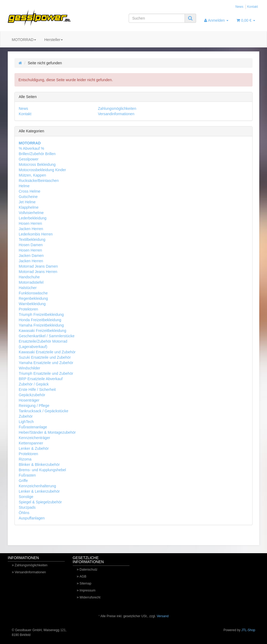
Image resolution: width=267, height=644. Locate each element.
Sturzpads (27, 507)
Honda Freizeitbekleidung (40, 320)
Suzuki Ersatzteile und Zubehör (45, 357)
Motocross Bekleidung (37, 164)
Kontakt (253, 7)
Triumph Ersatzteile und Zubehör (46, 373)
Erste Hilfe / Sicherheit (37, 390)
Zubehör (26, 416)
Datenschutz (88, 570)
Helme (24, 186)
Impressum (87, 590)
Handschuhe (29, 277)
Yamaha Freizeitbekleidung (41, 325)
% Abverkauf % (31, 148)
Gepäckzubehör (32, 395)
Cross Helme (30, 191)
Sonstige (26, 497)
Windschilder (29, 368)
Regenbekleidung (33, 298)
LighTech (26, 422)
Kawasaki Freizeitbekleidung (42, 331)
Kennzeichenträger (35, 438)
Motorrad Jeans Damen (38, 266)
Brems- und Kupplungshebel (42, 470)
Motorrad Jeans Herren (38, 272)
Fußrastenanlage (33, 427)
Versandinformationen (116, 114)
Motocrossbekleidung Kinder (42, 170)
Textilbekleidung (32, 239)
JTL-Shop (248, 630)
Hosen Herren (30, 223)
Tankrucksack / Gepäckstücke (43, 411)
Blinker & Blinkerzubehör (39, 465)
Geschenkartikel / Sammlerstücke (47, 336)
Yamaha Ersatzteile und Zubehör (46, 363)
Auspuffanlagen (32, 518)
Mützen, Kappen (32, 175)
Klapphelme (29, 207)
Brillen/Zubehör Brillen (37, 154)
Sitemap (85, 583)
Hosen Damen (31, 245)
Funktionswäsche (33, 293)
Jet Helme (27, 202)
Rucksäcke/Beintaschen (39, 181)
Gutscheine (28, 197)
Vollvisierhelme (31, 213)
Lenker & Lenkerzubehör (39, 491)
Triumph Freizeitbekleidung (41, 314)
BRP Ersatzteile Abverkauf (41, 379)
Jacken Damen (31, 256)
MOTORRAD (24, 40)
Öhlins (24, 513)
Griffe (23, 481)
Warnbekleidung (32, 304)
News (239, 7)
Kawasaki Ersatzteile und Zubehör (47, 352)
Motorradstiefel (31, 282)
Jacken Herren (31, 229)
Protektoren (28, 309)
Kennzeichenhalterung (37, 486)
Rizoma (25, 459)
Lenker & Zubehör (34, 448)
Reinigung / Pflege (34, 406)
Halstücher (28, 288)
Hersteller (54, 40)
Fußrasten (27, 475)
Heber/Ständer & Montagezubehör (47, 432)
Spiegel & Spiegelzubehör (40, 502)
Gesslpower (29, 159)
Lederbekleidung (33, 218)
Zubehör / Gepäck (34, 384)
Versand (163, 616)
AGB (83, 576)
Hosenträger (29, 400)
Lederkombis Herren (36, 234)
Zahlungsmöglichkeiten (117, 108)
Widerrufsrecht (90, 597)
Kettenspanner (31, 443)
